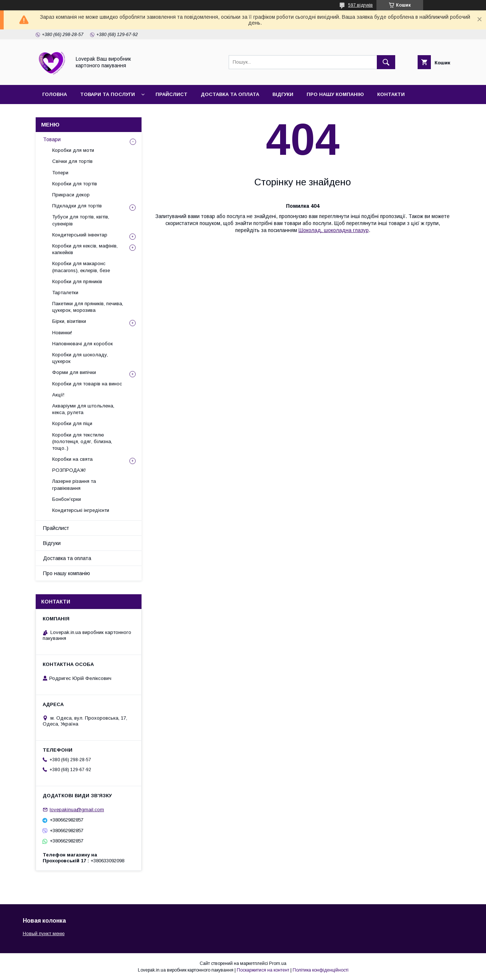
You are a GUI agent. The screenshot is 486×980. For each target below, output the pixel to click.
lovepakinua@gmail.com (77, 810)
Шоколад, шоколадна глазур (334, 230)
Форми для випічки (74, 372)
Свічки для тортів (72, 161)
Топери (60, 173)
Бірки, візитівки (69, 321)
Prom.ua (278, 963)
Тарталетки (65, 293)
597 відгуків (360, 5)
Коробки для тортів (75, 184)
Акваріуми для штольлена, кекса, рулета (83, 409)
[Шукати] (386, 62)
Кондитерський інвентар (80, 235)
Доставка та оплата (230, 94)
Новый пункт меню (44, 933)
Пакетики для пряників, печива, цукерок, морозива (88, 307)
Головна (55, 94)
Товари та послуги (108, 94)
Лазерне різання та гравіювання (74, 484)
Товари (52, 139)
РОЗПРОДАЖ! (69, 470)
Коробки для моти (73, 150)
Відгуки (283, 94)
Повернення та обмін (73, 113)
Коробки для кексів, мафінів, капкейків (85, 249)
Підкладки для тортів (77, 206)
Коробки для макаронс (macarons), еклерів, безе (81, 267)
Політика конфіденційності (321, 970)
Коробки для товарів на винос (87, 384)
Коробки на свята (72, 459)
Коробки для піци (72, 423)
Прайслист (171, 94)
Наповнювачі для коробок (83, 344)
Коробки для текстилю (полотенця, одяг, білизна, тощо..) (82, 441)
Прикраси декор (71, 195)
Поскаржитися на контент (263, 970)
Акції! (58, 395)
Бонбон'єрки (67, 499)
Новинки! (62, 333)
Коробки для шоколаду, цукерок (80, 358)
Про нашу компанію (335, 94)
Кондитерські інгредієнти (81, 510)
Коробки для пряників (77, 281)
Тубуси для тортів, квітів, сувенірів (81, 220)
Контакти (391, 94)
